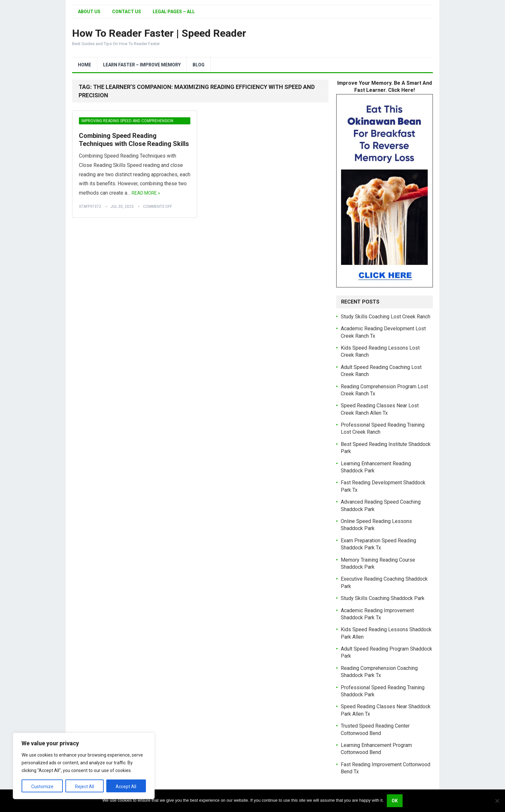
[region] (84, 766)
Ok (395, 801)
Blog (199, 65)
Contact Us (127, 12)
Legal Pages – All (174, 12)
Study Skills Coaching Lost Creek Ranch (386, 317)
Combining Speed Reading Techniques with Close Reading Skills (134, 140)
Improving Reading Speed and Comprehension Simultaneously (127, 121)
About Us (89, 12)
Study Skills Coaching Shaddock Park (383, 598)
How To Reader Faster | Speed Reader (159, 33)
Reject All (85, 787)
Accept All (126, 787)
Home (85, 65)
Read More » (146, 193)
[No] (497, 801)
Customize (42, 787)
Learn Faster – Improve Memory (142, 65)
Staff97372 (90, 207)
